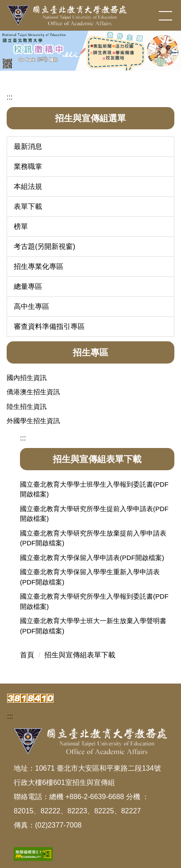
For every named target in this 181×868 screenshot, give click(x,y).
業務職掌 (28, 166)
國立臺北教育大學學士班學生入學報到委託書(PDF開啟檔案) (94, 489)
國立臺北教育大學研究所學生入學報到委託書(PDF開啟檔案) (94, 601)
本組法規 (28, 186)
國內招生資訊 (27, 378)
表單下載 (28, 206)
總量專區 (28, 286)
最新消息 (28, 146)
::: (10, 97)
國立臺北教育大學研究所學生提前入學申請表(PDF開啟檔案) (94, 514)
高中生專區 (31, 306)
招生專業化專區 (39, 266)
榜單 (21, 226)
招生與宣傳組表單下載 (80, 655)
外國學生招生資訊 (33, 421)
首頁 (27, 655)
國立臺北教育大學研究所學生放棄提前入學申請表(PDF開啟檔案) (93, 538)
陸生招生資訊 (27, 406)
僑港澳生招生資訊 (33, 392)
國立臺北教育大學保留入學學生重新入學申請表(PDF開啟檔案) (90, 577)
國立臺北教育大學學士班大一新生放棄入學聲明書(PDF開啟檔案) (93, 626)
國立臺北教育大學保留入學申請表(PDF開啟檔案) (92, 558)
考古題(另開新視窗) (45, 246)
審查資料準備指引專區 (49, 326)
